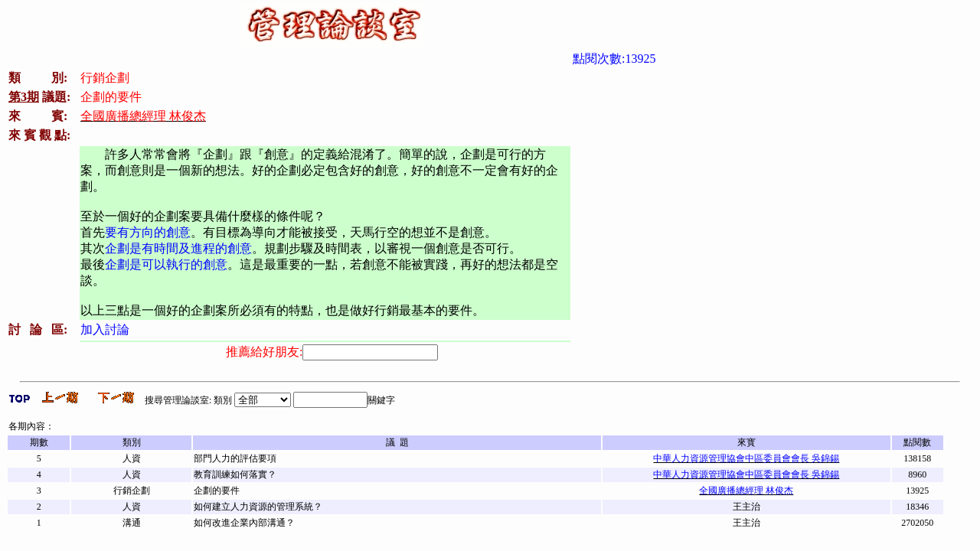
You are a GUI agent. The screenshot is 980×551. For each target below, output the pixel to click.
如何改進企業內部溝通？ (244, 523)
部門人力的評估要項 (235, 458)
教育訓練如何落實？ (235, 474)
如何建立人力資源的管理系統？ (258, 507)
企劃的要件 (217, 491)
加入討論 (105, 329)
